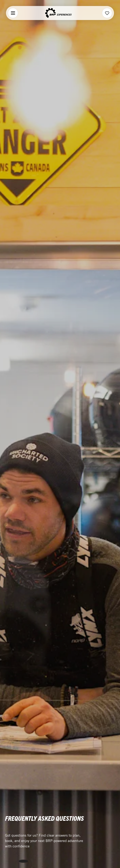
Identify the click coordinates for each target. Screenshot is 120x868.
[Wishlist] (107, 13)
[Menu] (13, 13)
